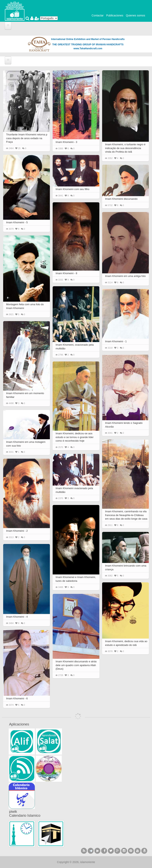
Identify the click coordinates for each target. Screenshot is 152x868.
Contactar (98, 15)
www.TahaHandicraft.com (88, 48)
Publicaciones (115, 15)
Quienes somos (135, 15)
